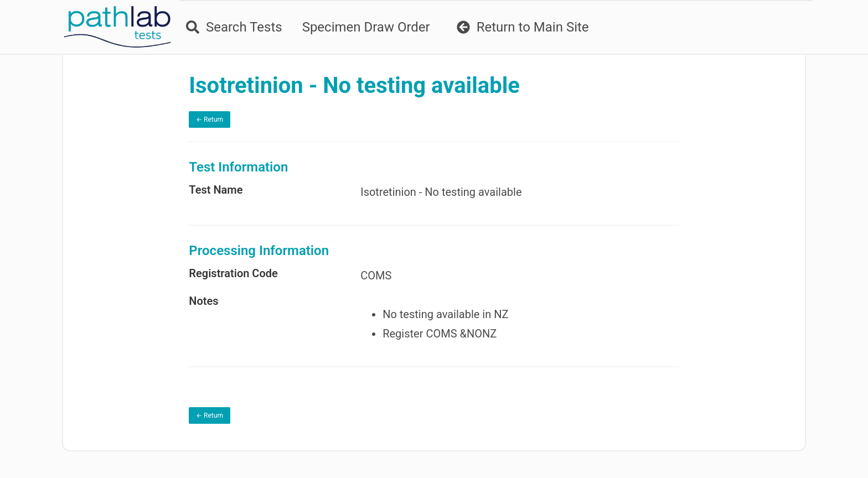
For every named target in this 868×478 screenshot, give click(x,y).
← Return (210, 119)
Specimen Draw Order (366, 27)
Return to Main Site (523, 27)
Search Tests (234, 27)
